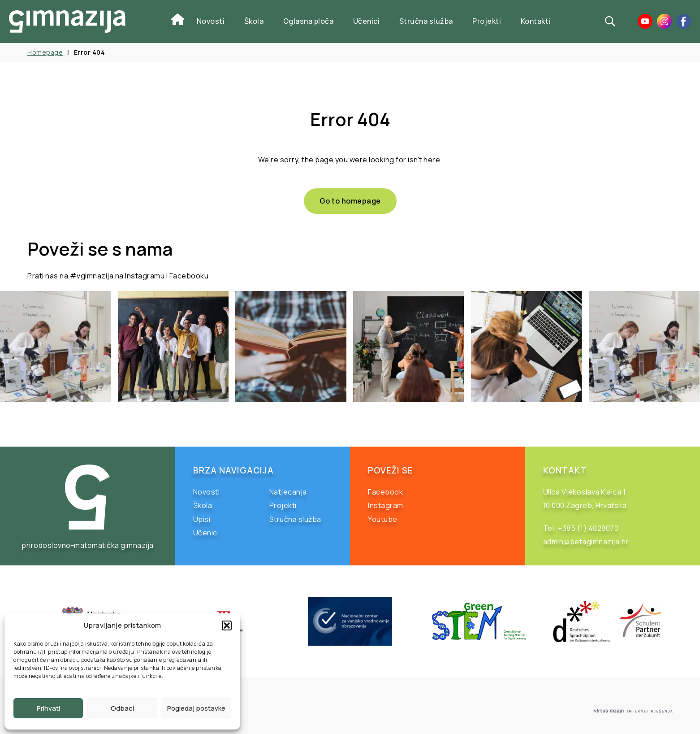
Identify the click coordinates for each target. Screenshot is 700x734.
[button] (227, 625)
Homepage (45, 52)
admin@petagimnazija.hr (586, 542)
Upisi (202, 519)
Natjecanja (288, 492)
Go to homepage (350, 201)
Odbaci (122, 708)
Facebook (385, 492)
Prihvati (48, 708)
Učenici (367, 21)
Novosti (211, 21)
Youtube (383, 519)
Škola (254, 21)
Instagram (386, 505)
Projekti (487, 21)
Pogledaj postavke (196, 708)
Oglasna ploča (309, 21)
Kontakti (536, 21)
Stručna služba (426, 21)
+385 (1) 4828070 (588, 528)
